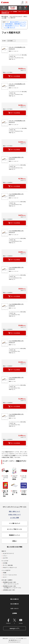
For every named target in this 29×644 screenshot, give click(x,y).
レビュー (5, 556)
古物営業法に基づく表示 (9, 590)
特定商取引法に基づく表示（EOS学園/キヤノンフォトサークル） (12, 587)
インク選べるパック (10, 27)
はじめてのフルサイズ (8, 553)
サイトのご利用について (21, 638)
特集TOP (4, 551)
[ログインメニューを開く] (22, 3)
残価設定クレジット (15, 535)
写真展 (5, 573)
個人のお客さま (5, 16)
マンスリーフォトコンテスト (10, 575)
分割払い (15, 541)
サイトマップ (12, 638)
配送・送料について (15, 511)
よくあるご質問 (15, 518)
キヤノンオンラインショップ (16, 16)
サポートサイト (14, 609)
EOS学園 (5, 563)
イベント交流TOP (6, 570)
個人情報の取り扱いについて (15, 640)
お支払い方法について (15, 514)
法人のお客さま (14, 604)
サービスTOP (5, 561)
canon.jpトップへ (14, 628)
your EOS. (5, 558)
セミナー (5, 577)
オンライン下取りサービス (15, 529)
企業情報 (15, 613)
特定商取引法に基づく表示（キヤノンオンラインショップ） (11, 583)
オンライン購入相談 (8, 565)
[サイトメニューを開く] (26, 3)
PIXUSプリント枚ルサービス (10, 567)
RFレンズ (23, 26)
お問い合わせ (5, 638)
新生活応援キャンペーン (12, 26)
